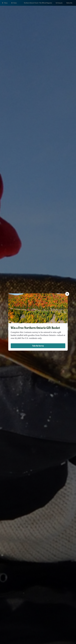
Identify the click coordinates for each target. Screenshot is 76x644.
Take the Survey (38, 346)
